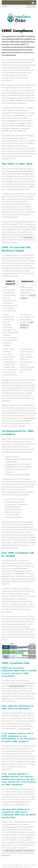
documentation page (17, 686)
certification (27, 237)
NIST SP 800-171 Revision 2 (27, 325)
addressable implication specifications (19, 850)
